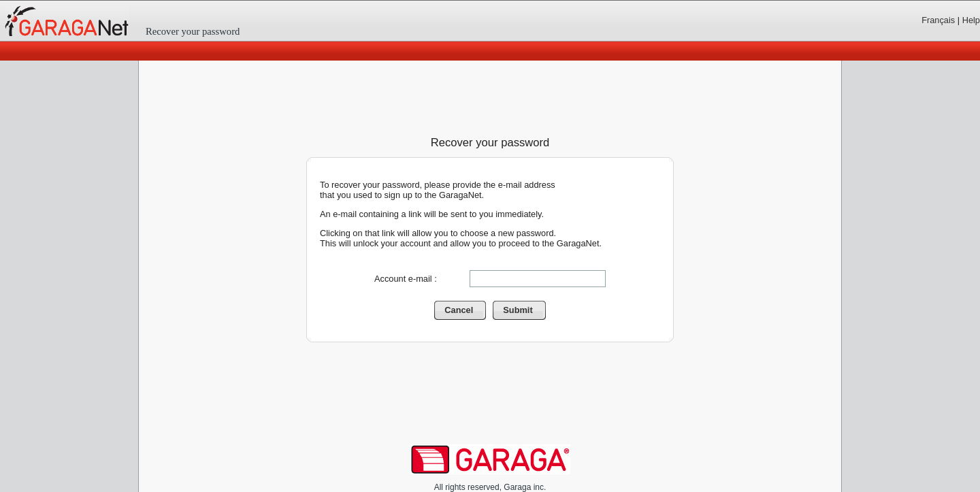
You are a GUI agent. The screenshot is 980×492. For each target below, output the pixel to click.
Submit (524, 310)
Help (971, 20)
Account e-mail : (406, 279)
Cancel (465, 310)
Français (938, 20)
